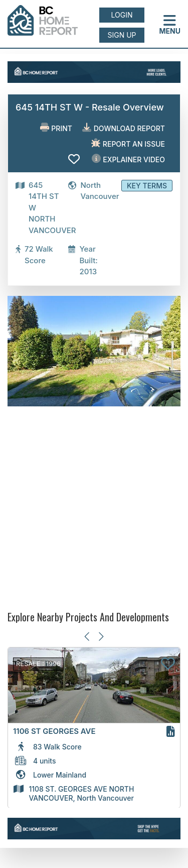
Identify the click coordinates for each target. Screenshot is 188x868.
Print (56, 128)
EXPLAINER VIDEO (128, 159)
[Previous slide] (87, 637)
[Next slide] (101, 637)
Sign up (122, 35)
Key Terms (147, 186)
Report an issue (128, 143)
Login (122, 15)
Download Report (124, 128)
